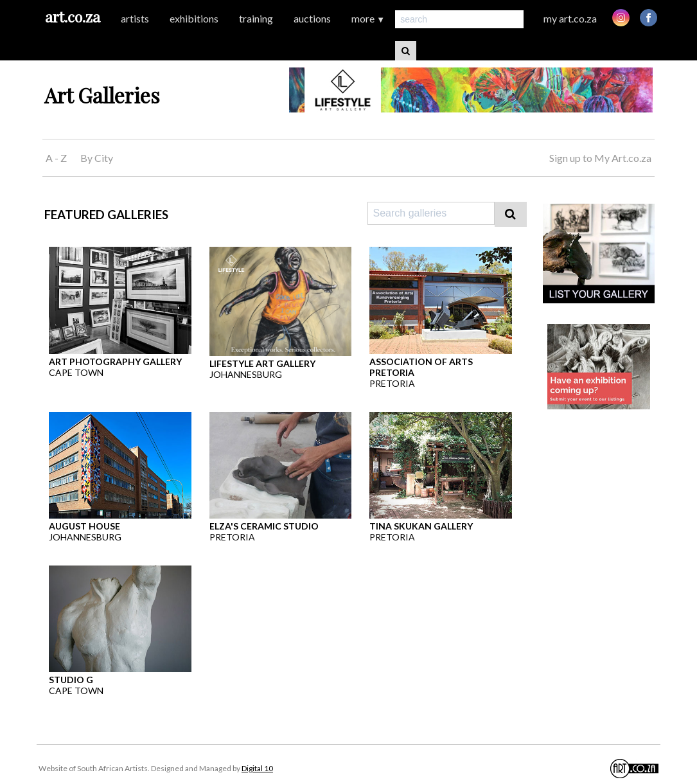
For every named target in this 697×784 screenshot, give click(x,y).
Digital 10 (257, 768)
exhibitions (194, 18)
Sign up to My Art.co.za (600, 158)
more (368, 18)
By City (97, 158)
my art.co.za (570, 18)
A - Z (56, 158)
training (256, 18)
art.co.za (73, 16)
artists (135, 18)
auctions (312, 18)
